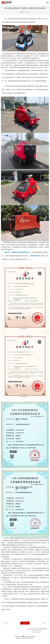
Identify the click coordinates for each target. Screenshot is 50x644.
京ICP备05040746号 (18, 637)
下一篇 (44, 623)
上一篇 (6, 623)
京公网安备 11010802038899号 (29, 637)
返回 (25, 623)
